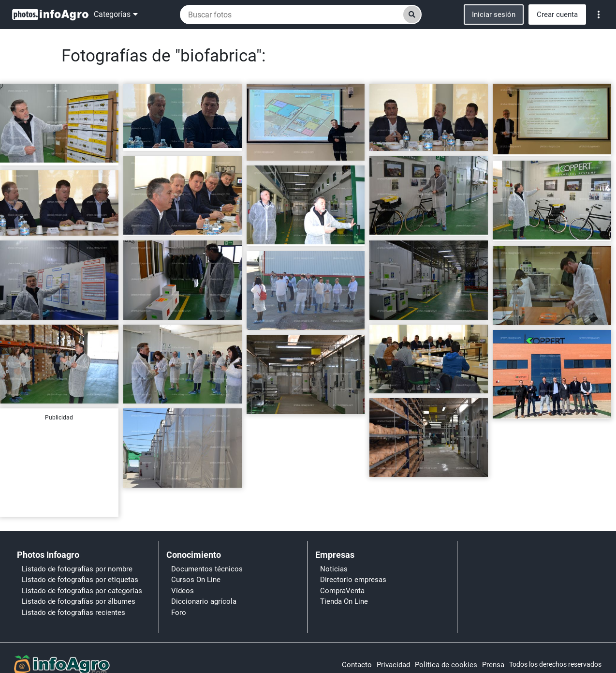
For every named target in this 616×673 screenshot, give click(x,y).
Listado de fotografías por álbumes (79, 601)
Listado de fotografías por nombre (77, 569)
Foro (179, 613)
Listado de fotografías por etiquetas (80, 580)
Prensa (493, 665)
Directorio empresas (353, 580)
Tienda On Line (344, 601)
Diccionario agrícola (204, 601)
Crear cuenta (557, 15)
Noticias (334, 569)
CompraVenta (342, 591)
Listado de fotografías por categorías (82, 591)
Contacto (357, 665)
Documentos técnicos (207, 569)
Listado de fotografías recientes (73, 613)
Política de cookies (446, 665)
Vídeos (183, 591)
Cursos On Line (196, 580)
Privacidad (393, 665)
